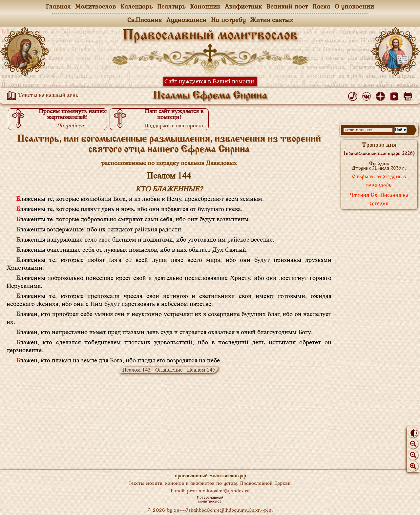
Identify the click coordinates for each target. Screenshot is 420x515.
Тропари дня (379, 149)
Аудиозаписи (186, 20)
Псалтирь (171, 6)
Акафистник (243, 6)
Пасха (321, 6)
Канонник (205, 6)
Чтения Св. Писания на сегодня (379, 200)
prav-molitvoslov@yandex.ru (218, 491)
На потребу (228, 20)
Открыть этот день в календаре (379, 181)
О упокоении (354, 6)
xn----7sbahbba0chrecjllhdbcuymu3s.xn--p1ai (223, 510)
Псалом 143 (137, 370)
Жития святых (272, 20)
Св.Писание (145, 20)
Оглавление (169, 370)
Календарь (136, 6)
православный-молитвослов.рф (210, 475)
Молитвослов (95, 6)
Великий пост (287, 6)
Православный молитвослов (210, 36)
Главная (58, 6)
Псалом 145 (201, 370)
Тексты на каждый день (41, 96)
